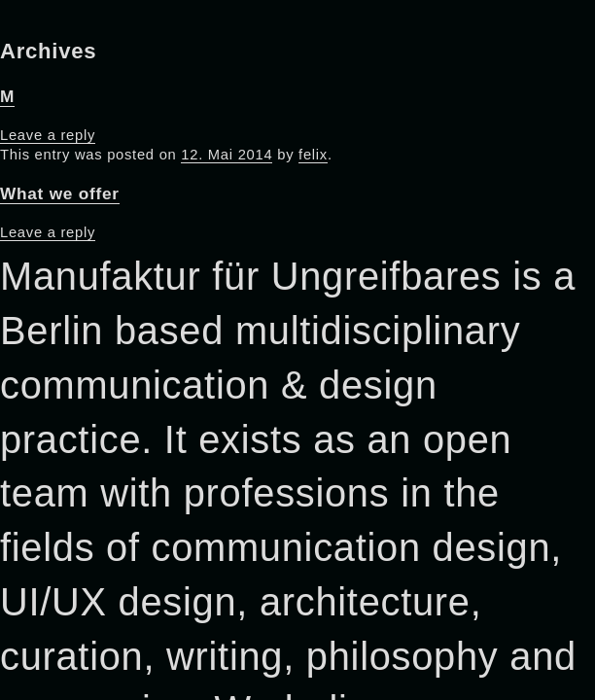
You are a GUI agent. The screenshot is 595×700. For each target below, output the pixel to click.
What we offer (60, 193)
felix (313, 155)
